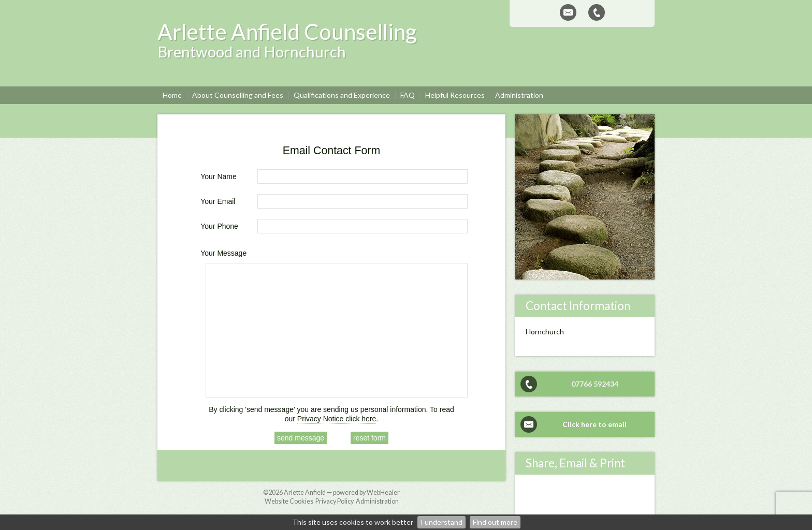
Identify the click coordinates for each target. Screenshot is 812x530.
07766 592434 (595, 384)
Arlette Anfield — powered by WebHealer (342, 492)
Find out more (495, 522)
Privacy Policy (335, 501)
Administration (377, 501)
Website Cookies (289, 501)
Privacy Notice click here (337, 419)
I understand (441, 522)
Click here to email (594, 424)
